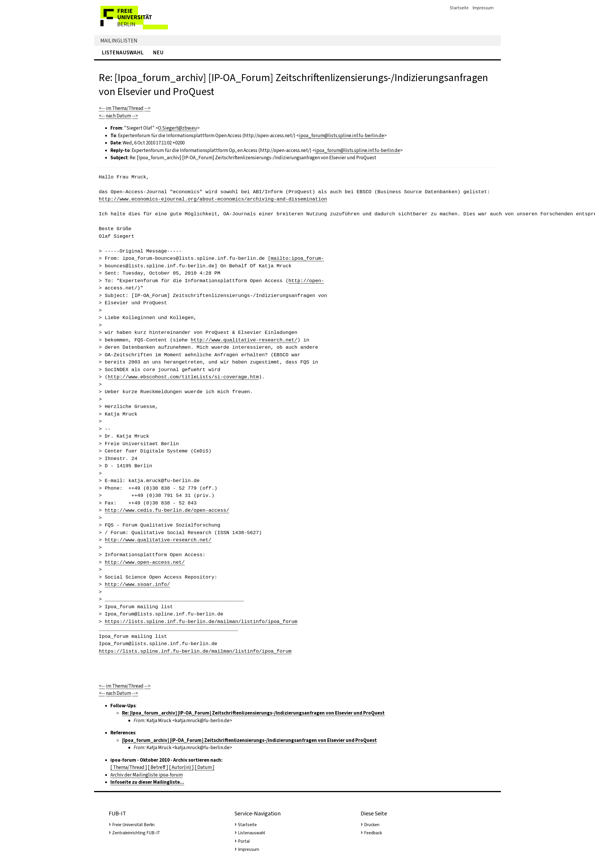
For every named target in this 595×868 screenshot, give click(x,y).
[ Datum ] (205, 767)
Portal (244, 841)
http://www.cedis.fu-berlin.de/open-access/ (167, 510)
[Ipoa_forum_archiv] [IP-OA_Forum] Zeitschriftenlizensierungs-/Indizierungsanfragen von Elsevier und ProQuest (249, 740)
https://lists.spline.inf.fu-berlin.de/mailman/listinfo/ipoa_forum (201, 622)
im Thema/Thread (125, 108)
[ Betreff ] (158, 767)
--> (147, 108)
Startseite (459, 8)
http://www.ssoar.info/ (137, 585)
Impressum (483, 8)
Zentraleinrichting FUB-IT (136, 833)
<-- (102, 108)
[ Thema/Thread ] (129, 767)
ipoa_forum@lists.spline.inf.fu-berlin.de (342, 136)
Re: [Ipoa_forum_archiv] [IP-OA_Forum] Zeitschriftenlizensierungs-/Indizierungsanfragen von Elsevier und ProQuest (253, 713)
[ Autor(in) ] (181, 767)
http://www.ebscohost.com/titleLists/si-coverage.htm (183, 377)
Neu (158, 52)
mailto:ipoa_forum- (297, 258)
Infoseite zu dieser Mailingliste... (147, 782)
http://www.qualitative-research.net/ (244, 340)
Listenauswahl (123, 52)
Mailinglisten (119, 41)
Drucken (372, 825)
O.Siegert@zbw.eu (178, 128)
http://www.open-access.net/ (145, 562)
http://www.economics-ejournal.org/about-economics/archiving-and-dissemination (213, 199)
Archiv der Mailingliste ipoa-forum (147, 775)
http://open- (306, 281)
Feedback (373, 833)
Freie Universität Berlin (133, 825)
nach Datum (118, 116)
